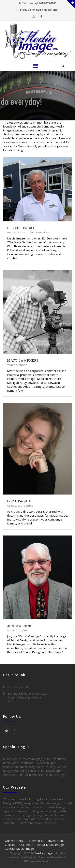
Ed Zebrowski (21, 228)
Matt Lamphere (23, 360)
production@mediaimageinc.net (39, 10)
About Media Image (50, 845)
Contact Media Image (19, 848)
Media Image (44, 853)
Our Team (26, 845)
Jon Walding (20, 626)
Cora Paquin (19, 501)
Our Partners (14, 841)
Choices (10, 845)
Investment (56, 841)
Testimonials (36, 841)
